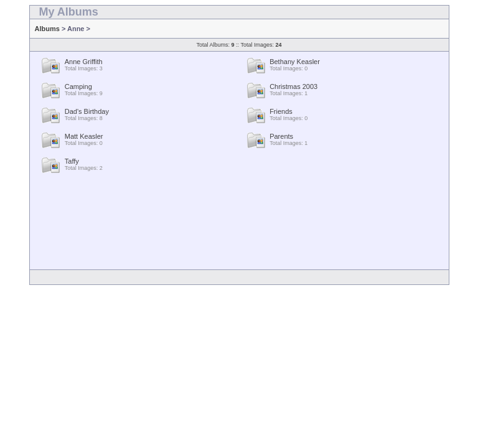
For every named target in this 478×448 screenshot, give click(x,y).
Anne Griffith (84, 62)
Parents (281, 136)
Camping (78, 86)
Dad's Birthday (87, 111)
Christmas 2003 (293, 86)
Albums (47, 29)
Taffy (72, 161)
